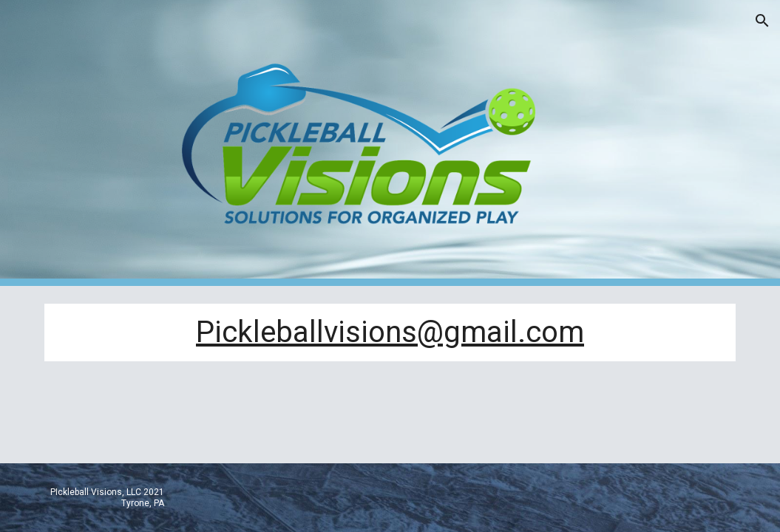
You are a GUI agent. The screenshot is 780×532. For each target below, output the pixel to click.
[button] (762, 21)
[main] (390, 332)
